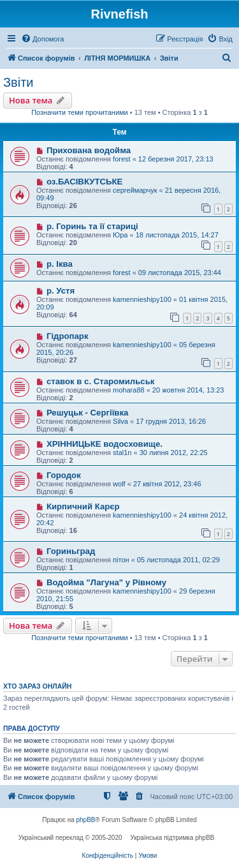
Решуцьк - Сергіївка (87, 413)
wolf (119, 484)
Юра (120, 235)
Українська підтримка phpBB (172, 838)
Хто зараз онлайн (37, 686)
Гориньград (71, 551)
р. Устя (61, 291)
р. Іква (60, 264)
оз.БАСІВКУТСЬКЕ (84, 182)
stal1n (122, 453)
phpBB (86, 820)
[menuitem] (42, 39)
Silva (120, 421)
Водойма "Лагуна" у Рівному (106, 582)
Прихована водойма (89, 150)
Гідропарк (68, 336)
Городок (64, 475)
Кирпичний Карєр (83, 506)
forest (122, 159)
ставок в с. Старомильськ (100, 381)
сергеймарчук (135, 190)
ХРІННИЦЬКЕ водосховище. (105, 444)
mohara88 (129, 390)
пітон (121, 560)
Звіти (18, 82)
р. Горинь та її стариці (92, 226)
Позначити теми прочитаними (80, 112)
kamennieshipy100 (142, 299)
